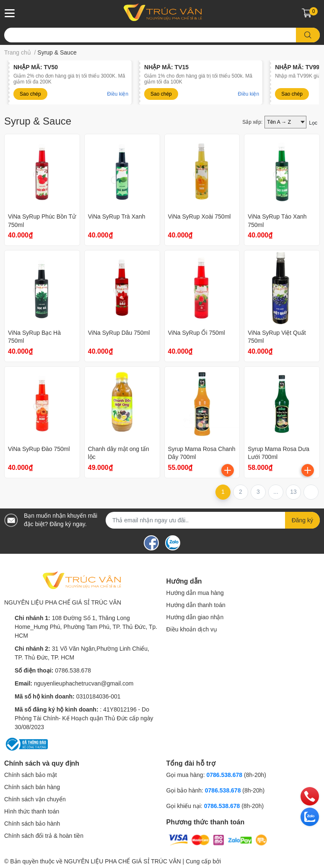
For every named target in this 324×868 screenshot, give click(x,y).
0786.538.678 (73, 670)
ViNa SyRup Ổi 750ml (197, 333)
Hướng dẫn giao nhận (195, 617)
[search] (308, 35)
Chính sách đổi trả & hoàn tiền (44, 836)
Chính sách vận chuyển (35, 799)
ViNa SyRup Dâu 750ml (119, 333)
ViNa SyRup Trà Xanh (117, 216)
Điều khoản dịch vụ (192, 629)
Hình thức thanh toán (32, 811)
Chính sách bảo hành (32, 824)
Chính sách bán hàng (32, 787)
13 (293, 492)
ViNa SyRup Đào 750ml (39, 449)
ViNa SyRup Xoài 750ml (200, 216)
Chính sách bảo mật (31, 775)
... (276, 492)
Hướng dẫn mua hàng (195, 593)
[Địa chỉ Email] (213, 520)
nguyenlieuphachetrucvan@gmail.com (84, 683)
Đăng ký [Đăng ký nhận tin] (302, 520)
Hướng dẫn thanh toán (196, 605)
